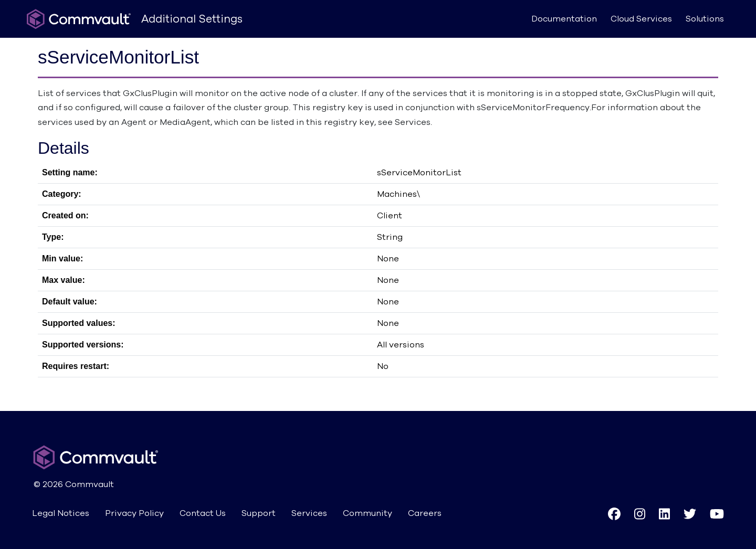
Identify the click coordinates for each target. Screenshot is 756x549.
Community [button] (367, 513)
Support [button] (259, 513)
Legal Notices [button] (61, 513)
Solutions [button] (705, 19)
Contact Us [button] (203, 513)
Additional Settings (192, 19)
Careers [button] (425, 513)
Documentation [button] (564, 19)
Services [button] (309, 513)
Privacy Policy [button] (134, 513)
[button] (614, 514)
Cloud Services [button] (641, 19)
